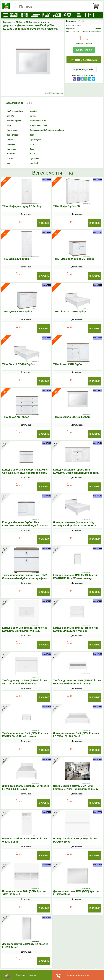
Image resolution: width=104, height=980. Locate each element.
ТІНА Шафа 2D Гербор (16, 259)
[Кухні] (14, 15)
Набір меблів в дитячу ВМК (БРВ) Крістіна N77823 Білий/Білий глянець (75, 787)
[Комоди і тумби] (79, 15)
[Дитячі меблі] (46, 15)
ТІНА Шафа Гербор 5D (66, 206)
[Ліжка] (35, 15)
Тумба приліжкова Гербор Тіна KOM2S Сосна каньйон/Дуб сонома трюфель (25, 577)
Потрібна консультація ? (84, 69)
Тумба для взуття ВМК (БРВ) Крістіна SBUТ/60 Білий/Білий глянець (25, 682)
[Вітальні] (68, 15)
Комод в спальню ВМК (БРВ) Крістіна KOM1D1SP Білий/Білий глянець (76, 577)
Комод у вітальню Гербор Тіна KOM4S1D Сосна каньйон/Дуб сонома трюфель (25, 526)
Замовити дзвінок (26, 975)
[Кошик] (97, 6)
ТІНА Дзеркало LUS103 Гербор (71, 417)
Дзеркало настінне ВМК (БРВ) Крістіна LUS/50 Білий (25, 946)
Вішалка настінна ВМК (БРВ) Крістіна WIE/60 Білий (25, 840)
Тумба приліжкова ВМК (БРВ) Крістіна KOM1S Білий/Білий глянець (25, 735)
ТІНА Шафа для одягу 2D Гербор (22, 206)
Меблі (19, 22)
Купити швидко (84, 50)
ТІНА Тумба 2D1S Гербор (17, 312)
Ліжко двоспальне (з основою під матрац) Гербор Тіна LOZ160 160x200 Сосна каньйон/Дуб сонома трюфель (76, 526)
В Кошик (44, 223)
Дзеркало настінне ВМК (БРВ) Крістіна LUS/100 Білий (76, 893)
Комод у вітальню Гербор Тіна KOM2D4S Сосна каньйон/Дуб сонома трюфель (76, 473)
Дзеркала (8, 25)
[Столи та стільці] (90, 15)
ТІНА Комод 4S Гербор (16, 417)
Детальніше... (27, 214)
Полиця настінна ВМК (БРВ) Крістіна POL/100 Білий (75, 840)
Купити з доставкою (84, 60)
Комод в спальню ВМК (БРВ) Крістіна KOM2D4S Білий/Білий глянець (25, 629)
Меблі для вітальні (36, 22)
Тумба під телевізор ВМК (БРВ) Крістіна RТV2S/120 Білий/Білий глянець (77, 682)
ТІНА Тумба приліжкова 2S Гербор (74, 259)
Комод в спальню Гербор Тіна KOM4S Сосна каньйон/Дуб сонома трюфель (25, 471)
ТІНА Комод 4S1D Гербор (68, 364)
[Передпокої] (57, 15)
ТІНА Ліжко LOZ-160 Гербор (19, 364)
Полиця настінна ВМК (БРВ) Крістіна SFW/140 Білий (24, 893)
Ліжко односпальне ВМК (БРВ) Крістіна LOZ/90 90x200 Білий (26, 787)
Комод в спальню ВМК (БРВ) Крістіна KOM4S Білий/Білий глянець (76, 629)
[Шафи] (25, 15)
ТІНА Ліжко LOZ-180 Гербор (70, 312)
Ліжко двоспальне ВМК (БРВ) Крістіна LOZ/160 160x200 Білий (76, 735)
